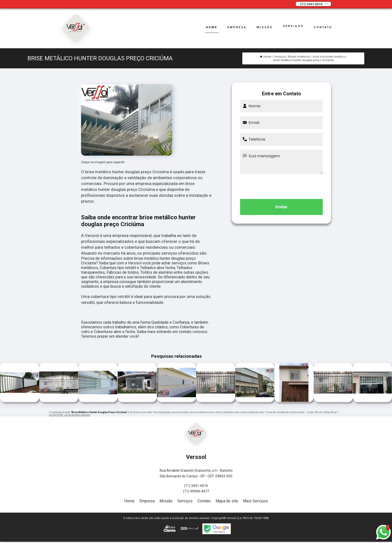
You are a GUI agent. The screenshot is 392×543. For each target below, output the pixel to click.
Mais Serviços (255, 501)
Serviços (292, 26)
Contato (322, 27)
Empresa (234, 27)
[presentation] (282, 186)
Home (208, 27)
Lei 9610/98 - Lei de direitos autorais (70, 415)
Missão (263, 27)
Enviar (282, 207)
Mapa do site (227, 501)
